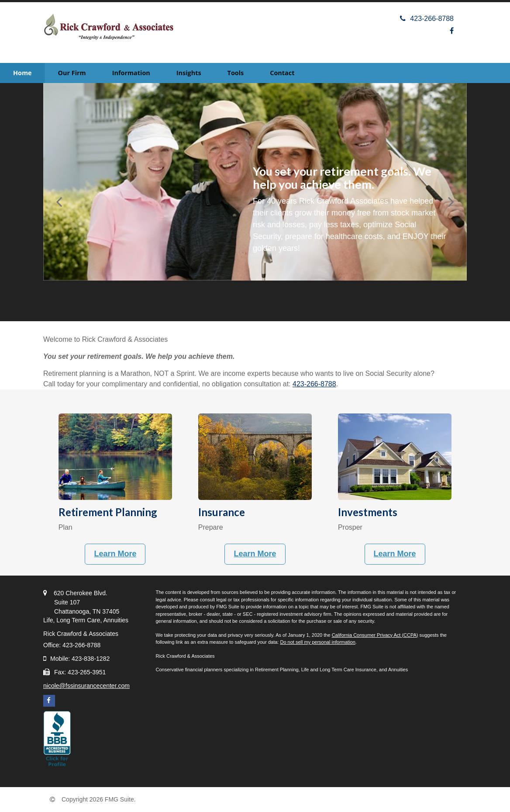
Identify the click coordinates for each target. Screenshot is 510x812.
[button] (72, 73)
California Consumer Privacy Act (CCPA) (375, 635)
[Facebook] (452, 31)
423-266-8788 (427, 19)
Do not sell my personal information (317, 642)
